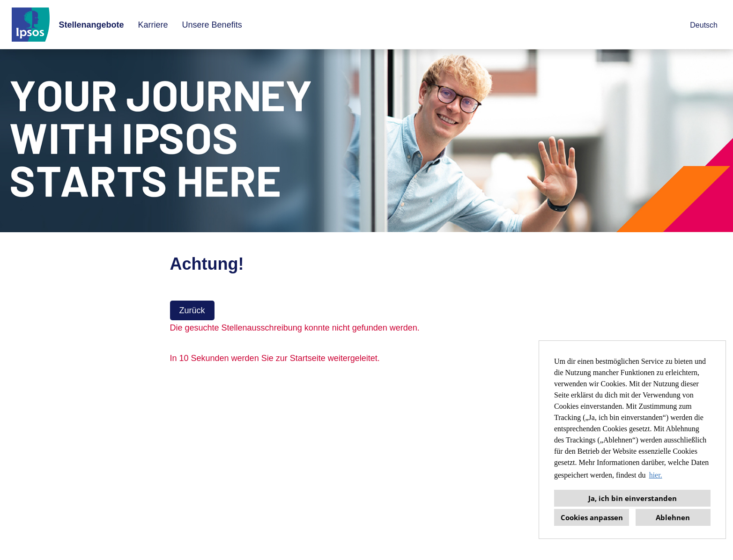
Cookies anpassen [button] (592, 517)
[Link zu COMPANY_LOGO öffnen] (31, 25)
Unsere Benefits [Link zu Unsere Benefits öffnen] (212, 25)
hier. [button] (656, 475)
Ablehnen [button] (673, 517)
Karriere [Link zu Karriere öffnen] (153, 25)
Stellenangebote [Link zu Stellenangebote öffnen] (92, 25)
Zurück (192, 310)
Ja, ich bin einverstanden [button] (633, 498)
